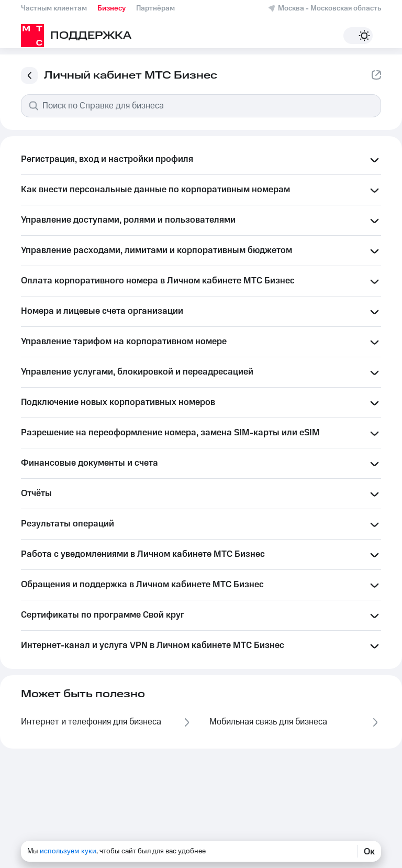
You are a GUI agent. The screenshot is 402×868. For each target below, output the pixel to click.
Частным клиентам (54, 8)
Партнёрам (155, 8)
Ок (369, 851)
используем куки (68, 851)
